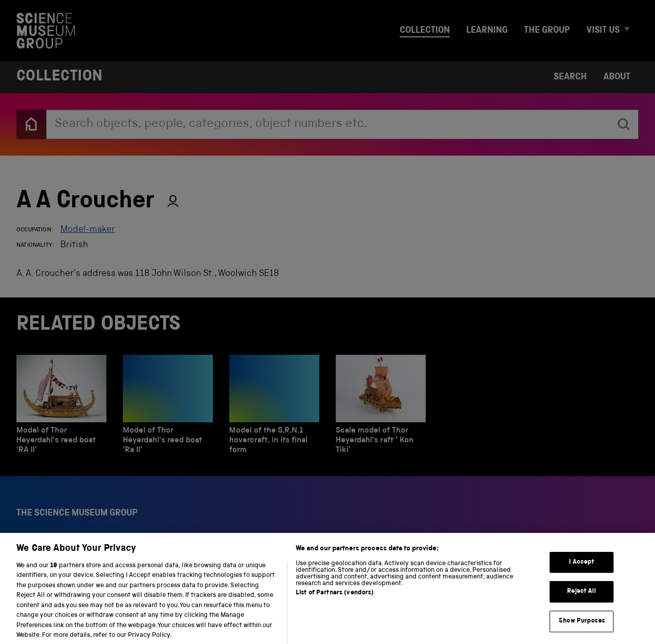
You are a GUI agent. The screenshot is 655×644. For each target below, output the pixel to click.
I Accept (582, 570)
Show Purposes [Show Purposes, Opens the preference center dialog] (582, 628)
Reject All (582, 599)
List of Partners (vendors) (335, 600)
